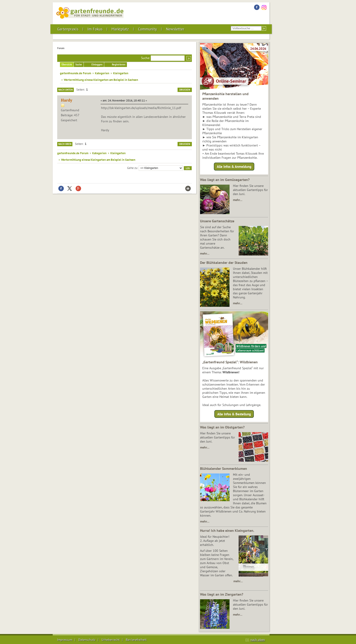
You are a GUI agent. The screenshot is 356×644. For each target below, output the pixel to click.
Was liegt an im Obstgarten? (222, 427)
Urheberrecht (111, 640)
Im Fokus (95, 29)
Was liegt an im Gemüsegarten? (225, 180)
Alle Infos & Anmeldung (234, 167)
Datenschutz (87, 640)
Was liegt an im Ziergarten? (222, 594)
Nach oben (65, 144)
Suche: (145, 58)
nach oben (258, 640)
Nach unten (66, 90)
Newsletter (175, 29)
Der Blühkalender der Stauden (224, 263)
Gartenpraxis (68, 29)
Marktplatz (120, 29)
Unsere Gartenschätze (217, 221)
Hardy (67, 100)
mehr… (238, 200)
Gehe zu (132, 168)
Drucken (185, 90)
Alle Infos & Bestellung (234, 414)
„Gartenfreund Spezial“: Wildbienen (230, 362)
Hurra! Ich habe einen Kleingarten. (227, 530)
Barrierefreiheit (136, 640)
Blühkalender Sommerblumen (224, 468)
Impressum (65, 640)
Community (147, 29)
